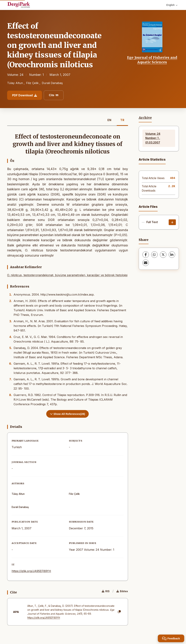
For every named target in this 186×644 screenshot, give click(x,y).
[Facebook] (146, 255)
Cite (54, 95)
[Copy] (119, 612)
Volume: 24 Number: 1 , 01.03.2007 (153, 138)
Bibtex (122, 591)
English (172, 5)
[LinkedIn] (172, 255)
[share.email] (146, 263)
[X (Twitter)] (163, 255)
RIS (106, 591)
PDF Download (25, 95)
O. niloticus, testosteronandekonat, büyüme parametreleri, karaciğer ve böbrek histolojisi (67, 275)
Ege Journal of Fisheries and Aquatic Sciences (152, 60)
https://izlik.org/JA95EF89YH (31, 571)
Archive (145, 118)
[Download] (172, 222)
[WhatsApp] (154, 255)
